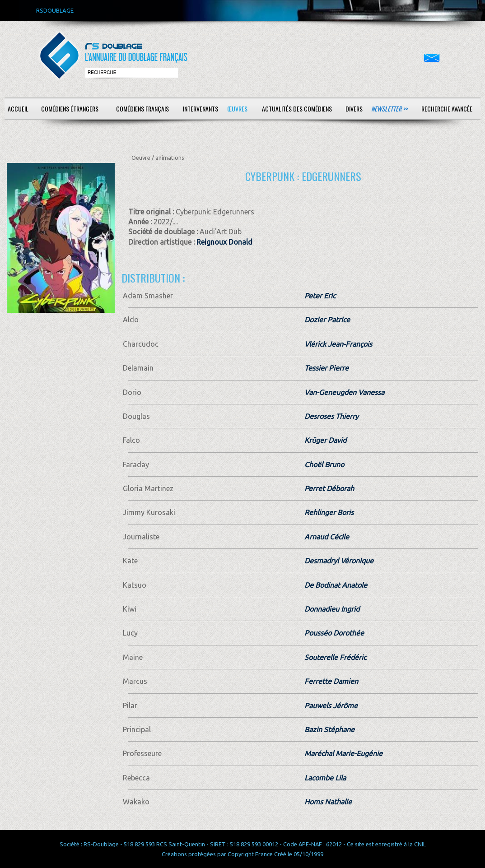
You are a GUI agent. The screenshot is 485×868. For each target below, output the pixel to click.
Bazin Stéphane (329, 729)
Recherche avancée (447, 109)
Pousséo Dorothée (334, 633)
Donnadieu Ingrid (332, 609)
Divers (354, 109)
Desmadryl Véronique (339, 561)
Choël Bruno (324, 464)
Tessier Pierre (326, 368)
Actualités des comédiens (297, 109)
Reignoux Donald (224, 242)
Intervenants (201, 109)
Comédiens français (142, 109)
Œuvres (237, 109)
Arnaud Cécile (327, 537)
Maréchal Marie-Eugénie (343, 753)
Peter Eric (320, 296)
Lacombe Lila (325, 778)
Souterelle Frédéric (335, 657)
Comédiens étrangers (70, 109)
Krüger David (325, 440)
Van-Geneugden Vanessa (344, 392)
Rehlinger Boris (329, 512)
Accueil (18, 109)
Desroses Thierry (331, 416)
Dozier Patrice (327, 320)
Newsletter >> (389, 109)
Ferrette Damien (331, 681)
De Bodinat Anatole (336, 585)
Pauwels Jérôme (331, 706)
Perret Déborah (329, 488)
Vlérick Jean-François (338, 344)
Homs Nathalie (328, 802)
